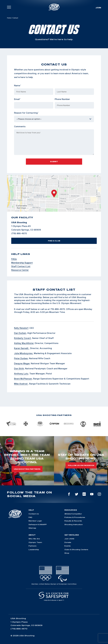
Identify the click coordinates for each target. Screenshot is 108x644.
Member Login (35, 521)
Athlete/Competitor (73, 514)
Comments (20, 126)
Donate (68, 542)
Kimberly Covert (22, 338)
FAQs (14, 259)
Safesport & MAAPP (38, 524)
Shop (67, 553)
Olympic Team (35, 542)
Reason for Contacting (26, 113)
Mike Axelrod (21, 384)
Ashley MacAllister (24, 343)
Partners (32, 546)
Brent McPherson (23, 379)
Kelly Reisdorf (21, 328)
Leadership (34, 549)
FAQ (30, 517)
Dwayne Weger (22, 363)
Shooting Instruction (74, 524)
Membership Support (22, 263)
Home (9, 18)
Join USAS (69, 539)
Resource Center (20, 270)
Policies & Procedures (75, 517)
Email (17, 99)
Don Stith (19, 368)
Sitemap (32, 528)
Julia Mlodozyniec (23, 353)
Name (18, 85)
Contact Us (34, 514)
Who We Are (34, 539)
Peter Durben (21, 358)
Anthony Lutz (21, 374)
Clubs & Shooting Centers (76, 549)
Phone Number (62, 99)
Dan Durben (20, 333)
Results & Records (73, 521)
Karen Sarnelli (22, 348)
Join (98, 8)
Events (67, 546)
